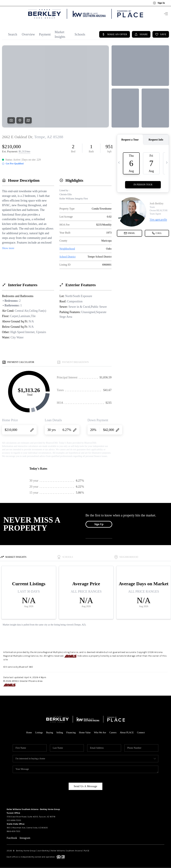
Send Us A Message (85, 785)
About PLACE (127, 731)
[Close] (163, 838)
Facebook (12, 836)
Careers (113, 731)
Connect (141, 731)
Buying (50, 731)
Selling (60, 731)
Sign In (159, 3)
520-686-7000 (14, 819)
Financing (71, 731)
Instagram (25, 836)
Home (29, 731)
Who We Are (100, 731)
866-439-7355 (13, 830)
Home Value (85, 731)
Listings (39, 731)
